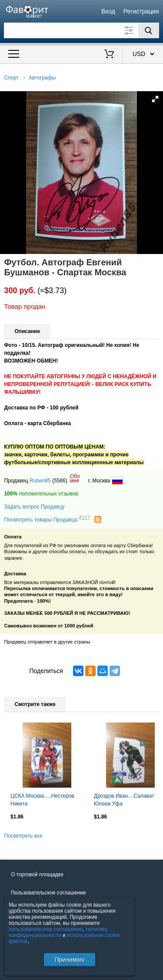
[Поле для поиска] (81, 30)
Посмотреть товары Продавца (47, 519)
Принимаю (69, 960)
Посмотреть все (23, 836)
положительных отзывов (41, 494)
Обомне (75, 478)
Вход (108, 11)
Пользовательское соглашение (48, 893)
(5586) (60, 481)
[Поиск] (149, 30)
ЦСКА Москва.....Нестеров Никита (42, 800)
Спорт (11, 78)
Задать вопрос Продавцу (34, 507)
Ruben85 (40, 481)
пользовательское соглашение (46, 929)
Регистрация (141, 11)
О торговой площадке (37, 874)
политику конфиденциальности (58, 932)
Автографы (42, 78)
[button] (155, 99)
